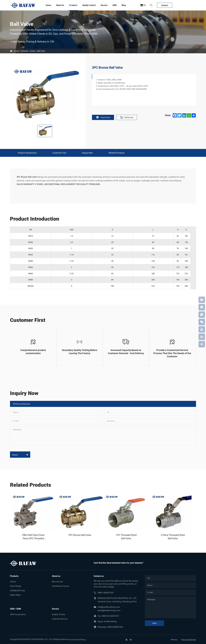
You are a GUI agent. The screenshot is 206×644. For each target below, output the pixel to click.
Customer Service (60, 619)
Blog (124, 5)
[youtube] (127, 639)
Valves (33, 51)
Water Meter (15, 595)
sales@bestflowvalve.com (109, 610)
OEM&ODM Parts (17, 591)
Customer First (59, 153)
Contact (164, 5)
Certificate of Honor (61, 586)
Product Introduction (27, 153)
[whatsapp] (202, 307)
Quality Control (89, 5)
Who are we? (57, 582)
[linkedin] (131, 639)
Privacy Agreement (189, 640)
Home (48, 5)
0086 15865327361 (106, 593)
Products (73, 5)
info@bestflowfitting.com (109, 607)
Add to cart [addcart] (128, 117)
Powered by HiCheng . (78, 640)
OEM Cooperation (18, 614)
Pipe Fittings (16, 586)
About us (60, 5)
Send (154, 623)
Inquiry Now (103, 117)
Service (104, 5)
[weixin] (202, 322)
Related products (117, 153)
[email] (202, 300)
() (142, 5)
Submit (20, 455)
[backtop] (202, 344)
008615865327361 (115, 627)
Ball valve (41, 51)
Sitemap (174, 640)
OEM (114, 5)
